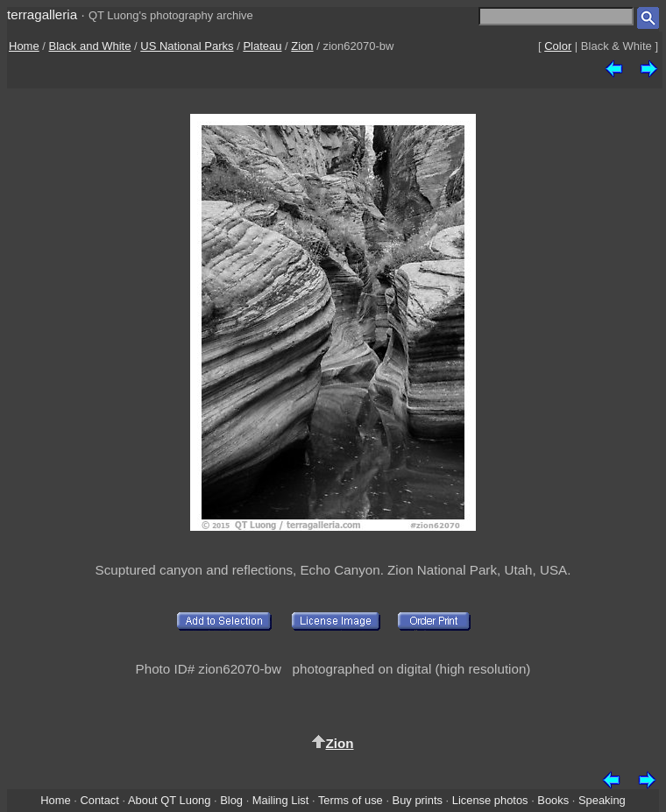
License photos (490, 800)
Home (24, 46)
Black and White (90, 46)
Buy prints (418, 800)
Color (558, 46)
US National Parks (187, 46)
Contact (99, 800)
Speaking (602, 800)
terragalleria (42, 14)
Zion (302, 46)
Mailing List (281, 800)
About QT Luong (169, 800)
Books (553, 800)
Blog (231, 800)
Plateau (262, 46)
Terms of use (351, 800)
